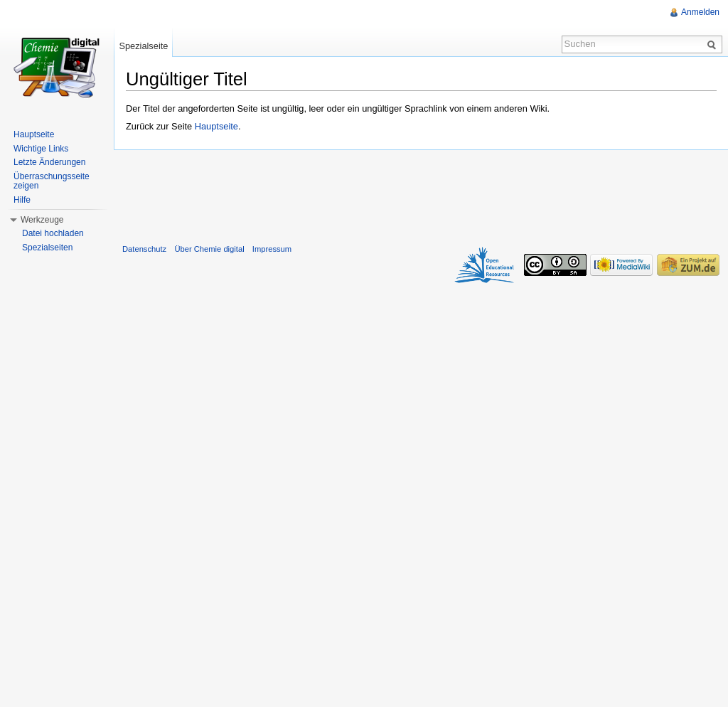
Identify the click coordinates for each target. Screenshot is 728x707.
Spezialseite (143, 46)
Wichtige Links (41, 149)
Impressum (272, 249)
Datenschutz (144, 249)
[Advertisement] (421, 193)
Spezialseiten (47, 248)
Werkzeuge (42, 220)
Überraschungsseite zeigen (52, 181)
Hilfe (22, 200)
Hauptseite (216, 126)
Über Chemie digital (209, 249)
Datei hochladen (53, 233)
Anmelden (700, 12)
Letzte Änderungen (49, 162)
